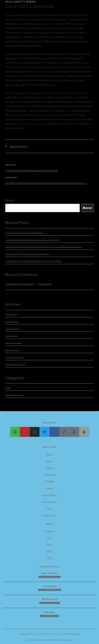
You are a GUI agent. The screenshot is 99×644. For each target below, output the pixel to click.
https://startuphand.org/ (33, 124)
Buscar (10, 200)
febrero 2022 (13, 342)
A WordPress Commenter (20, 284)
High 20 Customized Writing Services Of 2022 (33, 260)
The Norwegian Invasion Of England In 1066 (32, 239)
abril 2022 (11, 335)
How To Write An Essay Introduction (27, 253)
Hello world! (45, 284)
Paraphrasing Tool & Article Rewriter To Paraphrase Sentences (44, 246)
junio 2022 (12, 321)
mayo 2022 (12, 328)
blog (8, 387)
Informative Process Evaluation (24, 232)
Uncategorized (18, 146)
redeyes (31, 1)
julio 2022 (11, 314)
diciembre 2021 (15, 356)
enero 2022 (12, 349)
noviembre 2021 (15, 364)
